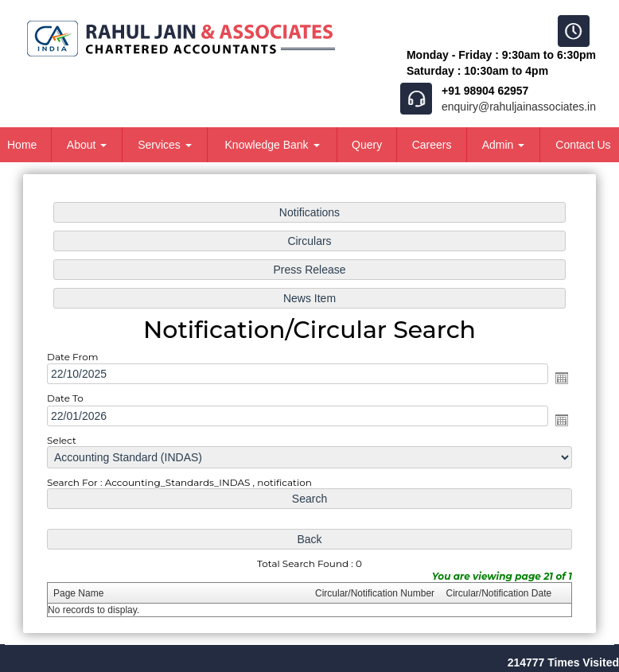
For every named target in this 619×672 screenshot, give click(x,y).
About (87, 145)
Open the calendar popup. (562, 378)
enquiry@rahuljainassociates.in (519, 107)
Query (367, 145)
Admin (504, 145)
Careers (432, 145)
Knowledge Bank (273, 145)
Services (165, 145)
